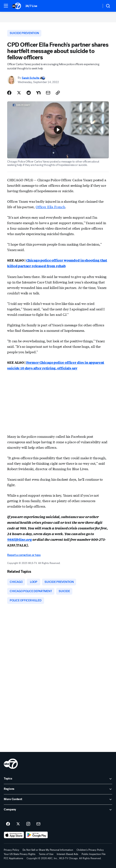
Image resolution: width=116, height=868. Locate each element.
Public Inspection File (94, 854)
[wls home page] (11, 764)
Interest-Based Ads (67, 854)
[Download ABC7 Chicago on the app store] (14, 835)
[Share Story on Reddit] (29, 93)
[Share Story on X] (19, 93)
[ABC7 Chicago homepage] (17, 6)
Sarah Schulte (31, 78)
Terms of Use (46, 854)
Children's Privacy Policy (90, 850)
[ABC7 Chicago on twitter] (18, 824)
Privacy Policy (11, 850)
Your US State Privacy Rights (20, 854)
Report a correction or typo (24, 555)
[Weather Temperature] (95, 6)
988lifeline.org (20, 539)
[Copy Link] (58, 93)
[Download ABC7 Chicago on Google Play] (37, 835)
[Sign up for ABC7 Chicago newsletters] (38, 824)
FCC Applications (13, 858)
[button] (6, 6)
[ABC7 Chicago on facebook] (8, 824)
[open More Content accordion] (58, 799)
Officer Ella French (50, 207)
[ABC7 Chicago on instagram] (28, 824)
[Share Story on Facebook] (9, 93)
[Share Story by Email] (48, 93)
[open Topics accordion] (58, 779)
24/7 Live (31, 6)
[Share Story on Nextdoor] (38, 93)
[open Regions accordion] (58, 789)
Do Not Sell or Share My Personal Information (48, 850)
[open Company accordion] (58, 810)
